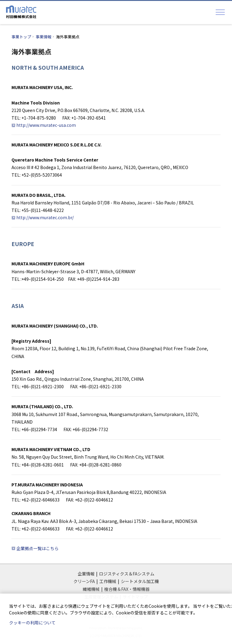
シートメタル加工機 (140, 581)
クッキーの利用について (32, 623)
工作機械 (108, 581)
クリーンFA (84, 581)
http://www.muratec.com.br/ (45, 217)
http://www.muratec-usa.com (46, 125)
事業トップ (21, 37)
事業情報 (43, 37)
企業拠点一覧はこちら (37, 548)
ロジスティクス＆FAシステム (127, 574)
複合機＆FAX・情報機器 (127, 589)
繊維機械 (91, 589)
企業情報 (86, 574)
